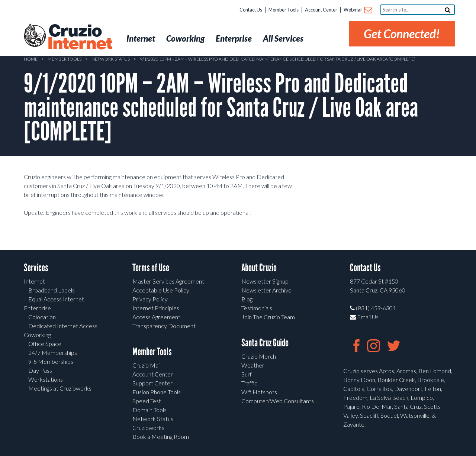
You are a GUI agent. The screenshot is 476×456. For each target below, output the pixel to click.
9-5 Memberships (51, 361)
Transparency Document (164, 326)
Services (36, 268)
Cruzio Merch (259, 356)
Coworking (37, 335)
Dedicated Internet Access (63, 326)
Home (31, 59)
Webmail (358, 10)
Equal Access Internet (56, 299)
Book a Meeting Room (161, 436)
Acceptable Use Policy (161, 290)
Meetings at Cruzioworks (60, 388)
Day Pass (40, 370)
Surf (247, 374)
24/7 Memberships (53, 352)
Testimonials (257, 308)
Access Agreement (156, 317)
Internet (34, 281)
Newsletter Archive (266, 290)
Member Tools (284, 10)
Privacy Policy (150, 299)
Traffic (249, 383)
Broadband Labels (52, 290)
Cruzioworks (148, 428)
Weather (253, 365)
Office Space (45, 344)
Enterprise (37, 308)
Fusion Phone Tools (157, 392)
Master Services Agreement (168, 281)
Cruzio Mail (147, 365)
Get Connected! (402, 34)
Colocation (42, 317)
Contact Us (251, 10)
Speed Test (147, 401)
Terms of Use (151, 268)
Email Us (364, 317)
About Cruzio (259, 268)
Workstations (46, 379)
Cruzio (80, 38)
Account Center (321, 10)
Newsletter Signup (265, 281)
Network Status (111, 59)
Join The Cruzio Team (268, 317)
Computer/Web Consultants (278, 401)
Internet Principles (156, 308)
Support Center (152, 383)
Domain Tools (149, 410)
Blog (247, 299)
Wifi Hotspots (259, 392)
